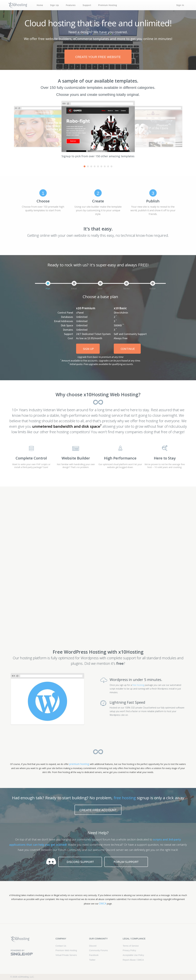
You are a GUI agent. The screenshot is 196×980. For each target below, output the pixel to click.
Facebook (94, 955)
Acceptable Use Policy (133, 955)
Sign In (180, 5)
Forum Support (126, 862)
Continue (128, 349)
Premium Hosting (107, 5)
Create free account (98, 810)
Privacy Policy (129, 950)
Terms (126, 289)
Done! (153, 289)
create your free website (98, 57)
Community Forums (98, 950)
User (100, 289)
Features (71, 5)
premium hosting (79, 764)
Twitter (92, 960)
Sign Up (54, 5)
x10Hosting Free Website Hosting (20, 939)
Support (87, 5)
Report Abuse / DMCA (133, 960)
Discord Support (80, 862)
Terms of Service (131, 946)
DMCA (103, 904)
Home (40, 5)
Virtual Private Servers (66, 955)
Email (74, 289)
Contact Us (61, 946)
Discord (93, 946)
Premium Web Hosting (66, 950)
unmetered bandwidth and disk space (67, 426)
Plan (48, 289)
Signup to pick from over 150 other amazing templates (98, 156)
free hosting (138, 685)
